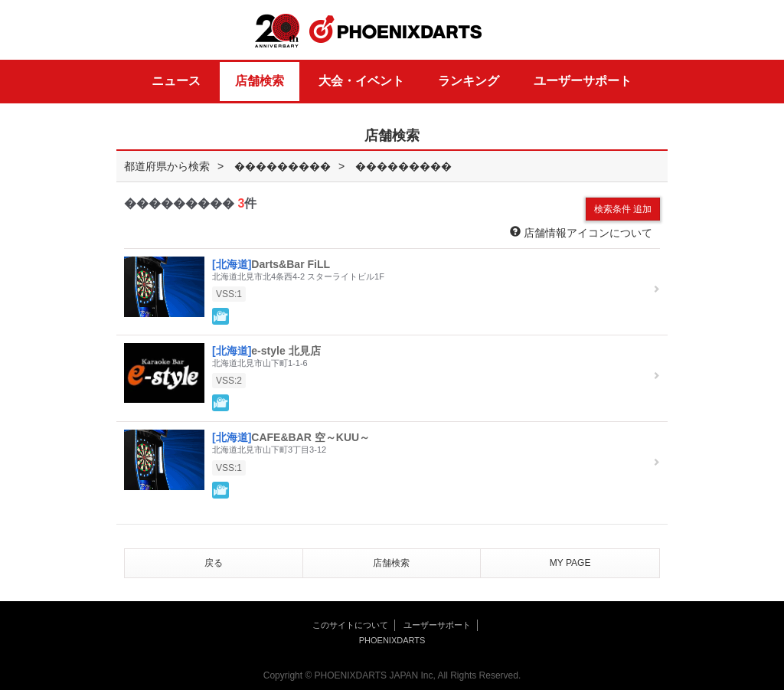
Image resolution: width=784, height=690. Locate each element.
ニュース (176, 81)
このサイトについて (350, 625)
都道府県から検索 (167, 166)
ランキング (469, 81)
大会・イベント (361, 81)
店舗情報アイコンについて (581, 232)
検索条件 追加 (623, 209)
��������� (283, 166)
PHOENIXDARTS (396, 30)
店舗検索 (260, 81)
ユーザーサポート (583, 81)
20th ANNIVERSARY (277, 31)
